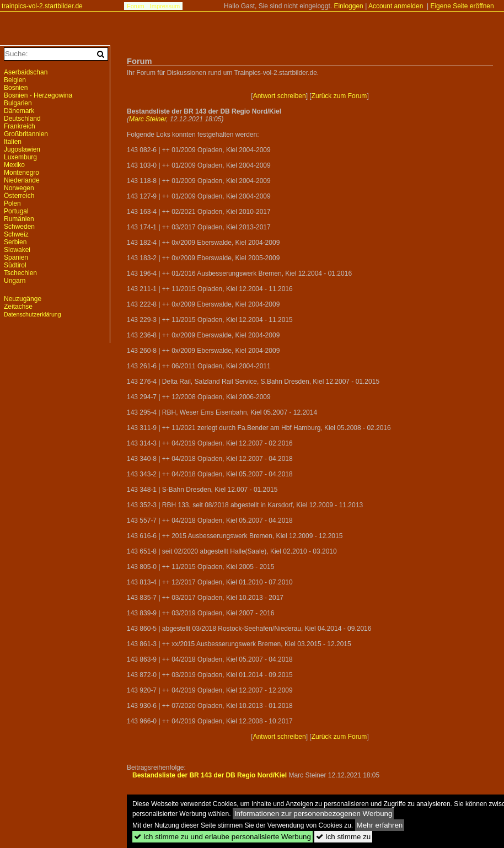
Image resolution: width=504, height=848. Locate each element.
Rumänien (19, 219)
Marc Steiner (148, 119)
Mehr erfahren (380, 825)
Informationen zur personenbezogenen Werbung (313, 814)
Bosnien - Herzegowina (38, 95)
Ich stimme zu (343, 837)
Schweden (19, 227)
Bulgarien (18, 103)
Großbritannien (26, 134)
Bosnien (16, 88)
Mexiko (14, 165)
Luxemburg (20, 157)
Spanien (16, 257)
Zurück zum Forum (339, 96)
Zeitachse (18, 307)
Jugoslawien (22, 149)
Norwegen (19, 188)
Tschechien (20, 273)
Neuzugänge (23, 299)
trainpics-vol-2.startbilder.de (42, 6)
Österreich (19, 196)
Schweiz (16, 234)
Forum (136, 6)
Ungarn (15, 281)
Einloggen (348, 6)
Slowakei (17, 250)
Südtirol (15, 265)
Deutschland (22, 119)
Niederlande (22, 180)
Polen (12, 203)
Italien (13, 142)
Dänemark (19, 111)
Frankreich (20, 126)
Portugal (16, 211)
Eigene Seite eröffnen (462, 6)
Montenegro (22, 173)
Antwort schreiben (280, 96)
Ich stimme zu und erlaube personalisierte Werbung (222, 837)
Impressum (165, 6)
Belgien (15, 80)
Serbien (15, 242)
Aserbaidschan (26, 72)
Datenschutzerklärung (33, 314)
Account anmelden (396, 6)
